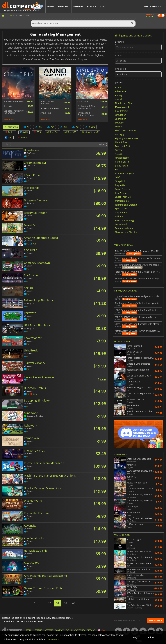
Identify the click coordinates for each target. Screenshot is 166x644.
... (42, 603)
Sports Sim (121, 119)
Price (103, 145)
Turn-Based (121, 224)
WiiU (24, 132)
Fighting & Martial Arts (127, 138)
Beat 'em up (121, 193)
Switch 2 (23, 137)
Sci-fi (118, 177)
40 (74, 603)
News (103, 6)
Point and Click (123, 146)
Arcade (119, 154)
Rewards (92, 6)
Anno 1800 (46, 113)
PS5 (38, 127)
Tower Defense (123, 189)
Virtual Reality (122, 158)
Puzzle (118, 126)
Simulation (121, 115)
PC (26, 127)
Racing (119, 95)
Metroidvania (122, 201)
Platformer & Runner (126, 130)
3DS (37, 132)
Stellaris (8, 106)
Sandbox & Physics (125, 173)
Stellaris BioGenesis (14, 101)
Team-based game (125, 228)
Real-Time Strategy (125, 220)
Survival (119, 150)
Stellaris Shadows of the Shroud (14, 112)
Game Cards (64, 6)
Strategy (119, 123)
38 (57, 603)
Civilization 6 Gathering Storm (86, 114)
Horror (118, 169)
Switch (9, 132)
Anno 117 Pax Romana (47, 103)
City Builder (121, 212)
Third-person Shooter (126, 232)
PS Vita (90, 127)
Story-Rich (120, 181)
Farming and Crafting (126, 205)
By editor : (138, 72)
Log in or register (151, 6)
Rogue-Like (121, 185)
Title (7, 145)
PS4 (51, 127)
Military (119, 216)
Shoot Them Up (123, 197)
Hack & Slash (122, 142)
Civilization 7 (84, 101)
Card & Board (122, 162)
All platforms (11, 127)
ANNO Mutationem (50, 108)
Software (78, 6)
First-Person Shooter (125, 103)
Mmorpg (119, 134)
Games (51, 6)
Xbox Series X (90, 132)
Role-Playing (121, 111)
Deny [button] (134, 637)
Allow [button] (151, 637)
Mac (8, 137)
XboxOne (53, 132)
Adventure (120, 91)
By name (138, 45)
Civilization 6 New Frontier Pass (87, 107)
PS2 (76, 127)
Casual (119, 99)
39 (66, 603)
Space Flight (121, 209)
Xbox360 (70, 132)
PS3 (63, 127)
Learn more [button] (53, 639)
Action (118, 87)
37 (49, 603)
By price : (138, 59)
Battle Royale (122, 166)
